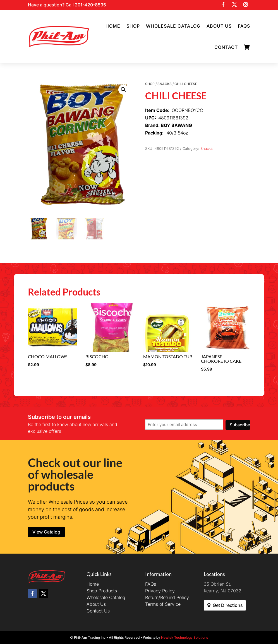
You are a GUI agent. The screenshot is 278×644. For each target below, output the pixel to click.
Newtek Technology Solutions (184, 637)
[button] (123, 90)
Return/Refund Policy (167, 597)
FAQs (244, 26)
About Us (219, 26)
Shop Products (102, 591)
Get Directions (228, 605)
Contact (226, 47)
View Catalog (46, 532)
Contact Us (98, 611)
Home (113, 26)
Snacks (165, 84)
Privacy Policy (160, 591)
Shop (133, 26)
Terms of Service (163, 604)
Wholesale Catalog (173, 26)
